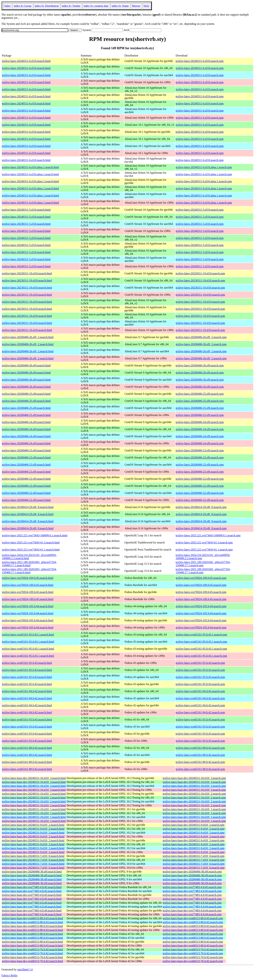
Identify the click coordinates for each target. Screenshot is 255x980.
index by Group (22, 6)
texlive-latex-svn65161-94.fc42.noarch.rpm (200, 691)
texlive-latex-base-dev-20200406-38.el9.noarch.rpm (192, 872)
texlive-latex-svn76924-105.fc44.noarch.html (28, 606)
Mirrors (136, 6)
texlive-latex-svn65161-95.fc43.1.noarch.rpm (201, 635)
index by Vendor (71, 6)
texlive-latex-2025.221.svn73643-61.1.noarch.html (31, 550)
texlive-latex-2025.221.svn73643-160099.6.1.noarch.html (35, 535)
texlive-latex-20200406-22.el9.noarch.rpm (200, 479)
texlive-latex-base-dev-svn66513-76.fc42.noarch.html (32, 949)
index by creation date (96, 6)
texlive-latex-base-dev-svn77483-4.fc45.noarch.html (32, 887)
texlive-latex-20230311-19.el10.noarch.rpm (200, 273)
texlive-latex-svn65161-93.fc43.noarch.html (27, 720)
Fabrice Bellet (9, 975)
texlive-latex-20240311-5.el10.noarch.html (26, 210)
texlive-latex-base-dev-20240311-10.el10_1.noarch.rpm (194, 809)
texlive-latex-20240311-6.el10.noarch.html (26, 61)
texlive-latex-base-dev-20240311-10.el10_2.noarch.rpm (194, 794)
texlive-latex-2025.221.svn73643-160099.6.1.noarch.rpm (208, 535)
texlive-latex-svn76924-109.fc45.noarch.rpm (201, 578)
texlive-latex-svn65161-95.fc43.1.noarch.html (28, 635)
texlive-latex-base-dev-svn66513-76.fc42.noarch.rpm (193, 949)
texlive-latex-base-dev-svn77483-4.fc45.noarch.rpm (192, 887)
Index (7, 6)
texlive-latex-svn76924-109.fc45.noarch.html (28, 578)
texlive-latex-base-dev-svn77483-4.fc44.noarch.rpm (192, 903)
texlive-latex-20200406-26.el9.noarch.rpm (200, 365)
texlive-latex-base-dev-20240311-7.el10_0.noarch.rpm (193, 856)
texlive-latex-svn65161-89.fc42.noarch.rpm (200, 748)
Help (146, 6)
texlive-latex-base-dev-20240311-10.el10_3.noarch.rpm (194, 778)
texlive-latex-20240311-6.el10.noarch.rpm (200, 61)
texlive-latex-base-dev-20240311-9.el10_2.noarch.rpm (193, 825)
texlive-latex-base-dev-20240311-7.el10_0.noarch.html (33, 856)
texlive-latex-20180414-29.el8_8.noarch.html (28, 507)
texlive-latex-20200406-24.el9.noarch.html (26, 422)
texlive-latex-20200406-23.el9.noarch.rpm (200, 450)
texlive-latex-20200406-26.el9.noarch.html (26, 365)
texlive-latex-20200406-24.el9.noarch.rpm (200, 422)
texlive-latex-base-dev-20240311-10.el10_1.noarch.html (34, 809)
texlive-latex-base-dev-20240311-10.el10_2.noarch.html (34, 794)
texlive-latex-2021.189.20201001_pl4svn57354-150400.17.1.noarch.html (29, 564)
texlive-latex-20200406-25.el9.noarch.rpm (200, 394)
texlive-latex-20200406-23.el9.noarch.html (26, 450)
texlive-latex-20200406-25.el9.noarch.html (26, 394)
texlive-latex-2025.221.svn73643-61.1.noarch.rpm (204, 550)
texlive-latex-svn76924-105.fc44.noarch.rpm (201, 606)
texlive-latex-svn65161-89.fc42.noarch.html (27, 748)
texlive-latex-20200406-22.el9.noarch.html (26, 479)
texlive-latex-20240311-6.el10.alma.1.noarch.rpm (204, 167)
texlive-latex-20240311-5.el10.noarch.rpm (200, 210)
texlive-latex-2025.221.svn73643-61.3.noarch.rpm (204, 542)
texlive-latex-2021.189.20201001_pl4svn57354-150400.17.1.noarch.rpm (203, 564)
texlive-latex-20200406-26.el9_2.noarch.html (28, 337)
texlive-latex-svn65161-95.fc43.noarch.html (27, 663)
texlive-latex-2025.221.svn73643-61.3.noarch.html (31, 542)
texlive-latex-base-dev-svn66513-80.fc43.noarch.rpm (193, 918)
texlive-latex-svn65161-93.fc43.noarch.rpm (200, 720)
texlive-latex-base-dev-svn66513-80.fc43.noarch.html (32, 918)
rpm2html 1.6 (25, 969)
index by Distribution (47, 6)
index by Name (120, 6)
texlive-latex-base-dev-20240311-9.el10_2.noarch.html (33, 825)
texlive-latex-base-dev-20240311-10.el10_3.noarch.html (34, 778)
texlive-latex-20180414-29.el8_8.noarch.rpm (201, 507)
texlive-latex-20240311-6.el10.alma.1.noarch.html (30, 167)
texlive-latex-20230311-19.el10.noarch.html (27, 273)
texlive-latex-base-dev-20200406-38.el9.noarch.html (32, 872)
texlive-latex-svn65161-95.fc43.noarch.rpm (200, 663)
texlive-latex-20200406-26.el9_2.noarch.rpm (201, 337)
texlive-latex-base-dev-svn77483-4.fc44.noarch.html (32, 903)
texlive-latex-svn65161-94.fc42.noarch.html (27, 691)
